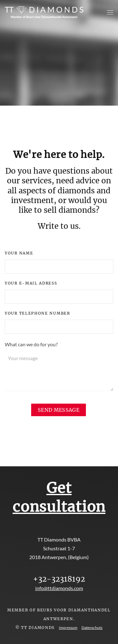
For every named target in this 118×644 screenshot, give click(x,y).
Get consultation (59, 497)
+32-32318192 (59, 579)
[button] (110, 13)
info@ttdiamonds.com (59, 588)
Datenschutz (92, 628)
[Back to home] (44, 13)
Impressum (68, 628)
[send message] (59, 410)
